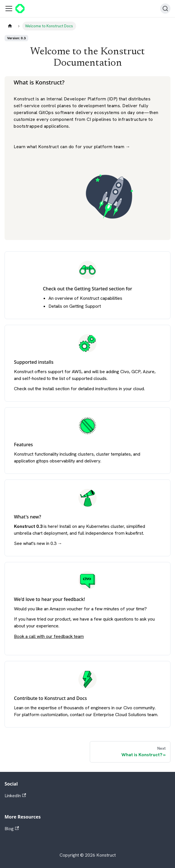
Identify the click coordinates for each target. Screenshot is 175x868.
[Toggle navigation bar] (9, 9)
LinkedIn (15, 796)
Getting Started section (99, 289)
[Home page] (10, 26)
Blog (12, 829)
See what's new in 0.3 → (38, 543)
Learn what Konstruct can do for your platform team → (72, 147)
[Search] (165, 9)
